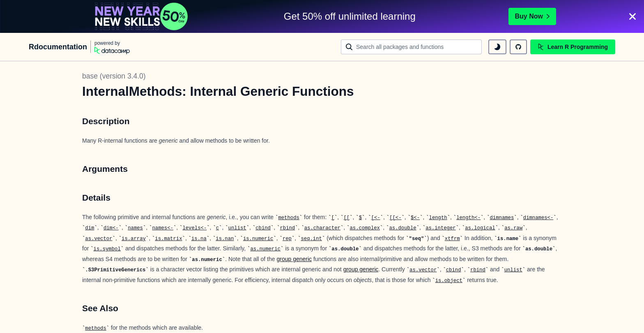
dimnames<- (538, 218)
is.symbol (107, 249)
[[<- (395, 218)
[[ (346, 218)
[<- (376, 218)
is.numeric (258, 239)
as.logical (480, 228)
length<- (468, 218)
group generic (294, 259)
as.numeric (265, 249)
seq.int (311, 239)
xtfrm (452, 239)
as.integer (441, 228)
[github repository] (518, 47)
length (438, 218)
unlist (237, 228)
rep (287, 239)
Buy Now (532, 16)
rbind (287, 228)
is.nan (225, 239)
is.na (199, 239)
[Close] (632, 16)
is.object (449, 281)
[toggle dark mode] (497, 47)
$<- (415, 218)
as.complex (365, 228)
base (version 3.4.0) (114, 76)
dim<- (111, 228)
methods (289, 218)
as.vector (99, 239)
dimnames (502, 218)
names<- (162, 228)
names (135, 228)
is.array (134, 239)
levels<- (194, 228)
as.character (322, 228)
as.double (402, 228)
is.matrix (168, 239)
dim (90, 228)
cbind (263, 228)
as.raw (513, 228)
